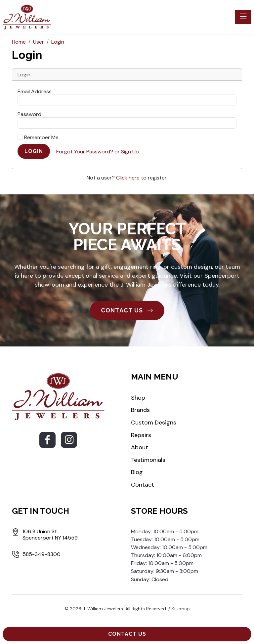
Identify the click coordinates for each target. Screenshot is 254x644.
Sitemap (181, 609)
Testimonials (148, 460)
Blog (137, 472)
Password (29, 114)
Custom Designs (154, 423)
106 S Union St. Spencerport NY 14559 (50, 535)
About (140, 447)
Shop (138, 398)
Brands (140, 410)
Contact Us (127, 634)
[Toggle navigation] (243, 17)
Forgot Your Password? (85, 152)
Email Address (35, 91)
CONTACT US (127, 310)
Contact (143, 485)
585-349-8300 (42, 554)
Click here (128, 178)
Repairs (141, 435)
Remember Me (38, 137)
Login (34, 151)
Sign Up (130, 152)
